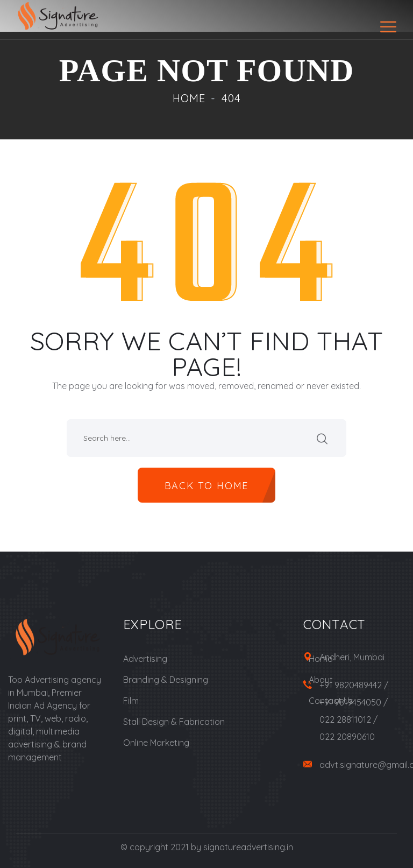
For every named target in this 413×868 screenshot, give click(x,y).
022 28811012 (345, 719)
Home (189, 98)
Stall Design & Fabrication (174, 722)
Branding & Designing (166, 680)
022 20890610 (347, 737)
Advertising (145, 659)
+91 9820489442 (351, 685)
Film (131, 701)
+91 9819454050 (350, 702)
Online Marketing (156, 743)
